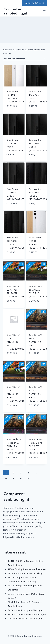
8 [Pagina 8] (21, 478)
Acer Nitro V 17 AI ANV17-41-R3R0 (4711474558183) (17, 394)
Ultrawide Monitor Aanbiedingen (25, 618)
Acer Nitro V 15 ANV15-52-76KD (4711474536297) (39, 291)
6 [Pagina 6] (6, 478)
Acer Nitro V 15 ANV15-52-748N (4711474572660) (17, 291)
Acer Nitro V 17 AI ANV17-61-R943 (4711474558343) (39, 394)
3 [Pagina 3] (21, 473)
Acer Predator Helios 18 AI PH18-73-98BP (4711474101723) (39, 446)
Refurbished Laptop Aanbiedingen (25, 610)
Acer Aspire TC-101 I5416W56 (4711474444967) (17, 96)
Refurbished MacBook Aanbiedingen (27, 614)
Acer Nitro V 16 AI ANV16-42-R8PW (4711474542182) (39, 342)
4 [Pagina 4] (28, 473)
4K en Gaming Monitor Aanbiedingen (27, 569)
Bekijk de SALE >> (34, 3)
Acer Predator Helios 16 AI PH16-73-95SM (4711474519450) (17, 446)
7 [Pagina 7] (14, 478)
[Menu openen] (44, 11)
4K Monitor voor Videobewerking (25, 573)
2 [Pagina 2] (14, 473)
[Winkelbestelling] (25, 59)
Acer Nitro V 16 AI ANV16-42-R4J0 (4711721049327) (17, 342)
